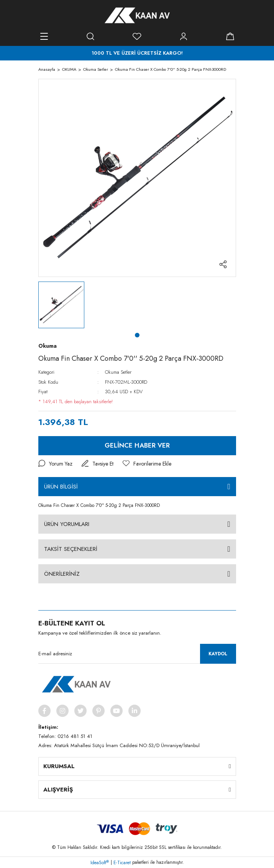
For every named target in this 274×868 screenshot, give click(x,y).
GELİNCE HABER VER (137, 445)
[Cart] (230, 36)
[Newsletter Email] (137, 654)
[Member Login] (184, 36)
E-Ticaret (122, 863)
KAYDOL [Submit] (218, 654)
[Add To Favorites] (147, 464)
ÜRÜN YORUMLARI (67, 524)
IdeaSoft (100, 863)
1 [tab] (137, 335)
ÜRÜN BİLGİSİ (61, 487)
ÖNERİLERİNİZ (62, 574)
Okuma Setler (118, 372)
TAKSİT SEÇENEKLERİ (71, 549)
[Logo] (137, 15)
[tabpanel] (61, 305)
